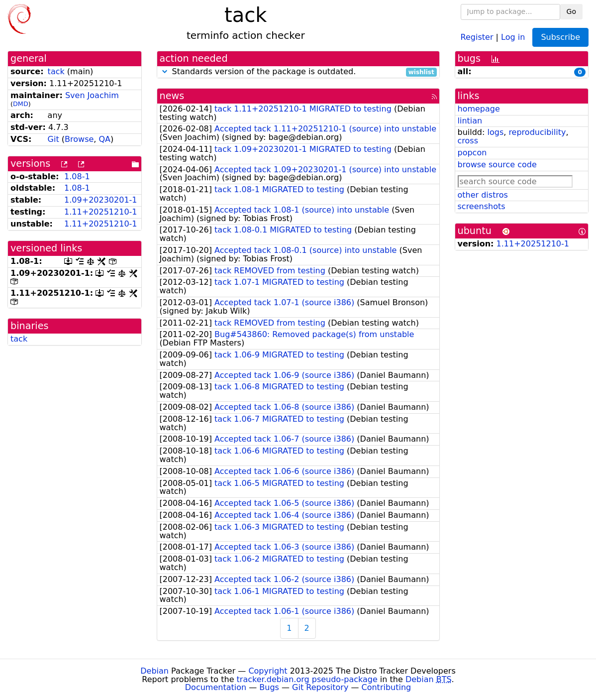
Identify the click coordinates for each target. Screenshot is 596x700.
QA (105, 139)
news (172, 96)
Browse (79, 139)
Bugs (269, 687)
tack (56, 71)
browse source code (497, 165)
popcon (472, 153)
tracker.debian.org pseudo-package (307, 679)
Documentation (216, 687)
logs (495, 132)
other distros (483, 195)
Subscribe (560, 37)
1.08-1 (77, 176)
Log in (513, 37)
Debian (154, 671)
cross (468, 141)
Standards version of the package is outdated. (298, 72)
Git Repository (320, 687)
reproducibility (537, 132)
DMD (21, 104)
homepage (479, 109)
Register (477, 37)
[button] (165, 71)
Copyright (268, 671)
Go (571, 11)
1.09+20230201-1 (100, 200)
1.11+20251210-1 (100, 212)
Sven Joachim (92, 95)
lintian (470, 121)
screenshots (482, 206)
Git (53, 139)
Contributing (387, 687)
